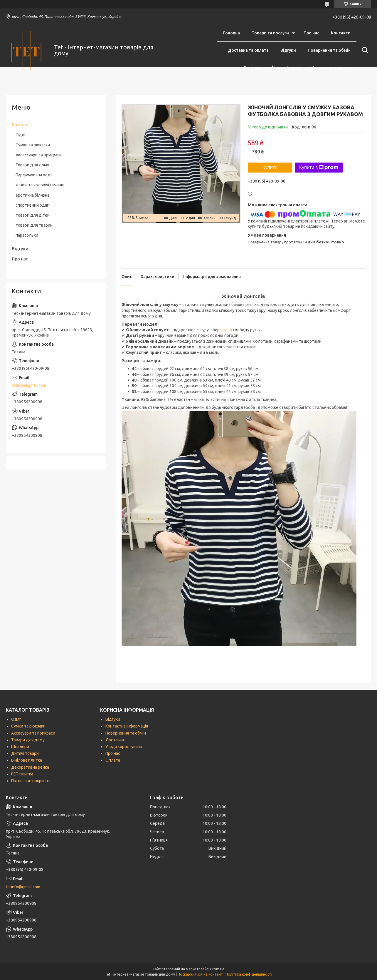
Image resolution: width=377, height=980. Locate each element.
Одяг (21, 135)
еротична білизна (32, 195)
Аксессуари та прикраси (39, 155)
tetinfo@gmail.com (29, 385)
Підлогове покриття (31, 781)
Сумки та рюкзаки (33, 145)
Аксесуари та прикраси (33, 733)
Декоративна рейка (30, 767)
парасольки (27, 235)
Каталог (20, 124)
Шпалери (20, 747)
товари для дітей (33, 215)
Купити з (319, 168)
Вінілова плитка (27, 760)
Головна (232, 33)
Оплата (113, 760)
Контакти (341, 33)
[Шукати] (364, 50)
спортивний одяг (32, 205)
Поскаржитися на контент (200, 974)
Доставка (115, 740)
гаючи (227, 330)
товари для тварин (34, 225)
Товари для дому (32, 165)
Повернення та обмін (329, 50)
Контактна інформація (127, 726)
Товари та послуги (270, 33)
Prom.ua (217, 969)
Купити (270, 167)
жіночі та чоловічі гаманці (40, 185)
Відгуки (288, 50)
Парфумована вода (34, 175)
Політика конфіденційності (272, 68)
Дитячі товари (25, 753)
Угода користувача (331, 68)
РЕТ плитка (22, 774)
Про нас (311, 33)
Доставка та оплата (248, 50)
